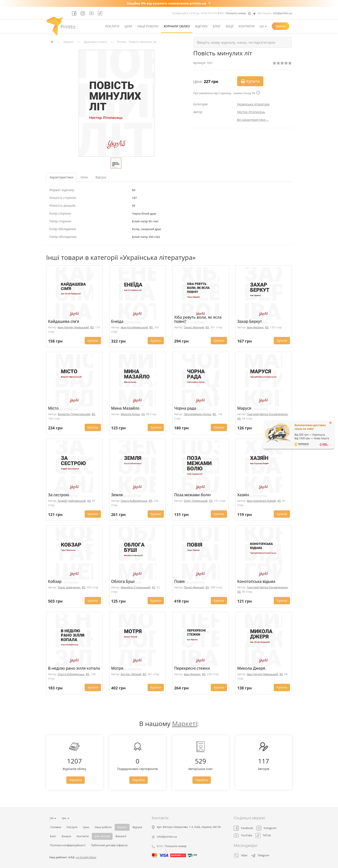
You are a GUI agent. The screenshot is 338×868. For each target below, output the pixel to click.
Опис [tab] (84, 177)
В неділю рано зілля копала (74, 668)
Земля (117, 495)
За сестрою (59, 495)
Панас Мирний (194, 327)
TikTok (263, 835)
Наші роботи (148, 26)
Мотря (117, 668)
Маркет (69, 42)
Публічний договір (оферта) (109, 845)
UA (263, 26)
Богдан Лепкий (131, 674)
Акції (230, 26)
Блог (217, 26)
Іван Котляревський (134, 327)
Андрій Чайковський (72, 501)
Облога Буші (123, 581)
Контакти (246, 26)
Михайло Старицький (136, 587)
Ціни (128, 26)
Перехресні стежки (192, 668)
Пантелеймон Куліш (197, 414)
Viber (241, 855)
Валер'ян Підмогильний (74, 414)
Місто (53, 408)
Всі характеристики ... (253, 120)
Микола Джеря (251, 668)
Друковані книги (95, 42)
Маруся (244, 408)
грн (65, 818)
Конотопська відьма (256, 581)
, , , (189, 827)
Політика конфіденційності (68, 845)
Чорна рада (185, 408)
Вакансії (121, 836)
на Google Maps (86, 857)
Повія (179, 581)
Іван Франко (255, 327)
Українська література (253, 104)
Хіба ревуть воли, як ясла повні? (198, 319)
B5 (92, 327)
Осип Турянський (196, 501)
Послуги (112, 26)
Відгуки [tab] (101, 177)
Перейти (76, 780)
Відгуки (201, 26)
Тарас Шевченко (69, 587)
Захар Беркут (250, 321)
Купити (250, 81)
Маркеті (185, 724)
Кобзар (55, 581)
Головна (56, 827)
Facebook (243, 828)
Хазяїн (243, 495)
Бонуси (66, 836)
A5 (143, 414)
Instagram (266, 828)
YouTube (243, 835)
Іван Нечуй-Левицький (73, 327)
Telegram (260, 855)
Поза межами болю (192, 495)
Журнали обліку (177, 26)
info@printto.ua (282, 13)
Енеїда (117, 321)
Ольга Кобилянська (134, 501)
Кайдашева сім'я (64, 321)
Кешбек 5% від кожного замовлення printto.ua (167, 3)
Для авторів (102, 836)
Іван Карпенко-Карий (261, 501)
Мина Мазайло (125, 408)
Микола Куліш (130, 414)
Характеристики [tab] (61, 177)
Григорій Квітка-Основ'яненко (267, 414)
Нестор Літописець (251, 112)
